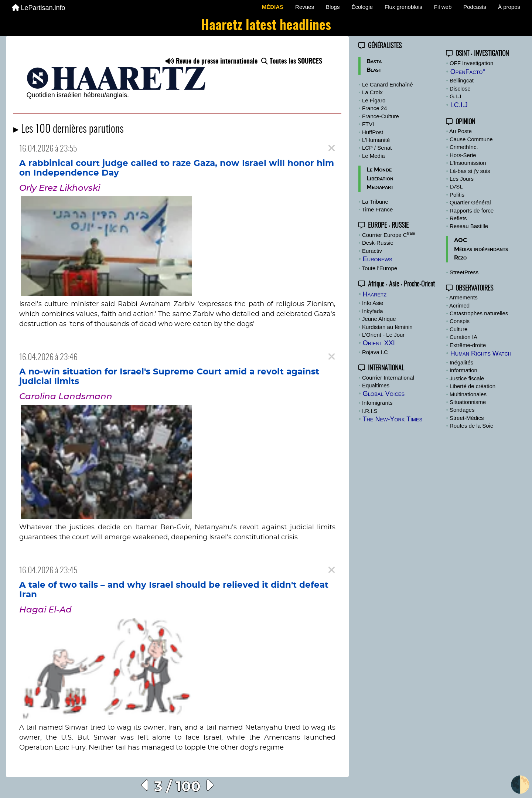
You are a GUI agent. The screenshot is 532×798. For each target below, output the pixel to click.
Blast (374, 70)
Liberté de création (473, 386)
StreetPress (464, 272)
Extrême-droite (468, 345)
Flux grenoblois (403, 7)
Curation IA (463, 337)
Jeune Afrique (379, 319)
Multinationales (468, 394)
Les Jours (462, 179)
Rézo (460, 258)
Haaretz (375, 294)
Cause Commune (471, 139)
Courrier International (388, 378)
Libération (380, 179)
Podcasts (475, 7)
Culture (458, 329)
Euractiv (372, 251)
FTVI (368, 124)
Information (463, 370)
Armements (463, 297)
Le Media (374, 156)
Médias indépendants (481, 249)
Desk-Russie (378, 243)
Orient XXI (379, 343)
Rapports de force (472, 210)
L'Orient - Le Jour (383, 335)
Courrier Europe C (389, 235)
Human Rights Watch (481, 353)
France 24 (375, 108)
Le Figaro (374, 100)
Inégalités (461, 362)
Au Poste (461, 131)
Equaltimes (376, 385)
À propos (509, 7)
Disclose (460, 89)
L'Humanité (376, 140)
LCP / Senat (377, 148)
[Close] (332, 148)
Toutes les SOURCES (292, 62)
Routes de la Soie (471, 426)
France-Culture (381, 116)
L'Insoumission (468, 163)
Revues (305, 7)
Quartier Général (470, 202)
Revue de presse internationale (212, 62)
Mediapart (380, 187)
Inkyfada (373, 311)
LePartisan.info (39, 8)
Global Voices (384, 394)
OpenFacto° (468, 72)
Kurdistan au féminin (387, 327)
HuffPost (373, 132)
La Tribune (375, 202)
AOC (461, 240)
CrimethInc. (464, 147)
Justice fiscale (467, 378)
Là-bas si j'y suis (470, 171)
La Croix (372, 92)
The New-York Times (392, 419)
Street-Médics (467, 418)
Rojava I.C (375, 352)
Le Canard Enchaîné (388, 84)
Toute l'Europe (380, 268)
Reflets (458, 218)
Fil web (443, 7)
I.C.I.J (459, 105)
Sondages (462, 410)
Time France (378, 209)
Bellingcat (462, 80)
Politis (457, 195)
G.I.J (456, 96)
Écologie (362, 7)
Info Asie (373, 303)
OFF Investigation (471, 63)
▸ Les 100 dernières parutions (69, 130)
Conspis (460, 321)
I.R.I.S (370, 411)
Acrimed (459, 305)
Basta (374, 62)
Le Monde (379, 170)
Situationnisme (468, 402)
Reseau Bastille (469, 226)
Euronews (378, 259)
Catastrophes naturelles (479, 313)
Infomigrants (377, 403)
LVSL (456, 186)
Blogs (333, 7)
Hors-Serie (463, 155)
